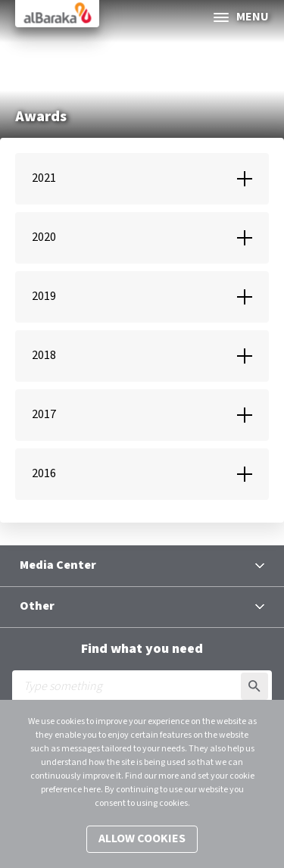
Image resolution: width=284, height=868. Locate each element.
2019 (44, 297)
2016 (44, 474)
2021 (44, 178)
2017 (44, 415)
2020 (44, 237)
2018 (44, 356)
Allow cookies (142, 839)
